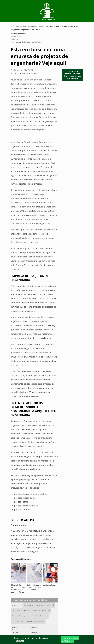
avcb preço (14, 39)
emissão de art (16, 36)
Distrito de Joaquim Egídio (35, 621)
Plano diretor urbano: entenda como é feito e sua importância (18, 588)
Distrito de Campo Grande (41, 611)
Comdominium (29, 73)
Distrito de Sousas (18, 621)
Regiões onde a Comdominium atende (30, 600)
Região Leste (40, 605)
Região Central (17, 605)
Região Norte (29, 605)
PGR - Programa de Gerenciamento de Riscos (26, 42)
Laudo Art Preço (49, 585)
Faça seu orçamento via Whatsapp (70, 640)
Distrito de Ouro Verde (40, 616)
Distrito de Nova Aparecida (21, 616)
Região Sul (50, 605)
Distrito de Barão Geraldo (21, 611)
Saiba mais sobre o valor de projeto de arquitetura (34, 587)
